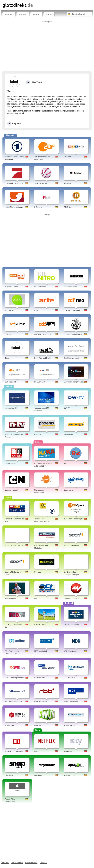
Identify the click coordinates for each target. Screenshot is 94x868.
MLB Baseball (10, 599)
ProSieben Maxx (70, 287)
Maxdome (38, 775)
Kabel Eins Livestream (14, 207)
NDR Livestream (70, 651)
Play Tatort (17, 123)
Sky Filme (68, 751)
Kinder (36, 14)
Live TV (9, 14)
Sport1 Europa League (14, 545)
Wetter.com (68, 434)
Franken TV (10, 725)
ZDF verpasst (10, 382)
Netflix (37, 751)
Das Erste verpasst (71, 358)
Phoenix (38, 434)
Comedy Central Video (73, 334)
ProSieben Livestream (14, 183)
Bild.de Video (10, 463)
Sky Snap (9, 775)
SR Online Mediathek (13, 702)
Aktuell (23, 14)
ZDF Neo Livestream (72, 310)
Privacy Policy (31, 863)
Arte (36, 310)
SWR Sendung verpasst (14, 678)
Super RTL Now (11, 287)
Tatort (7, 358)
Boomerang (68, 490)
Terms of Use (17, 863)
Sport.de (38, 572)
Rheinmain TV (69, 725)
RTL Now (67, 157)
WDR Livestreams (71, 702)
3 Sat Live (38, 207)
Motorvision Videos (71, 599)
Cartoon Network (12, 490)
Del (36, 599)
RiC (65, 463)
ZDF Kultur (9, 334)
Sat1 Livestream (41, 183)
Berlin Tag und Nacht (43, 358)
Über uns (5, 863)
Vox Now (67, 183)
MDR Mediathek (41, 651)
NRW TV (38, 725)
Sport (49, 14)
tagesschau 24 (11, 408)
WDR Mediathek (41, 678)
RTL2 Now (68, 207)
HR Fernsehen (70, 678)
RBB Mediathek (41, 702)
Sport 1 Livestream (71, 545)
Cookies (43, 863)
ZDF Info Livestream (43, 334)
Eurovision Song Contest (74, 382)
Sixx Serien (9, 310)
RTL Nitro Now (40, 287)
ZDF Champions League (74, 519)
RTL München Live (71, 625)
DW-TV (67, 408)
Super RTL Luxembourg (14, 751)
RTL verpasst (40, 382)
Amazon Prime (70, 775)
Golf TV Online (40, 625)
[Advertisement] (47, 47)
